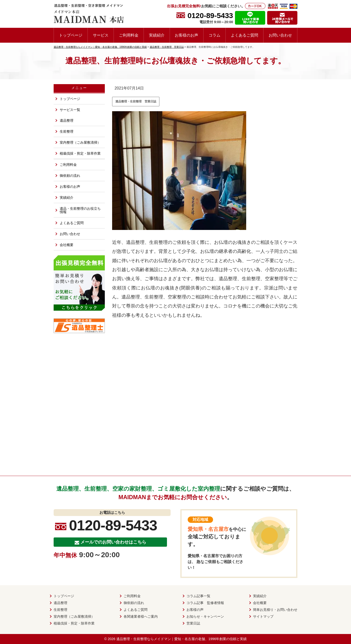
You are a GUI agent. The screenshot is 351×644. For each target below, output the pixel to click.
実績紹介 (157, 35)
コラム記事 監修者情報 (205, 603)
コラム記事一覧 (198, 596)
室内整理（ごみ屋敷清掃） (80, 142)
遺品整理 (67, 120)
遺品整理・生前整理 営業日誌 (136, 101)
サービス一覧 (70, 110)
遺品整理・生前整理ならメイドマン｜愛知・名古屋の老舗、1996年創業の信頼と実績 (181, 639)
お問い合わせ (280, 35)
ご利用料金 (129, 35)
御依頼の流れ (70, 176)
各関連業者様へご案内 (141, 616)
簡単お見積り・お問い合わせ (275, 610)
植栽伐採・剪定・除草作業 (80, 153)
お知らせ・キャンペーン (205, 616)
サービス (101, 35)
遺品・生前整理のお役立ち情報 (80, 210)
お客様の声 (195, 610)
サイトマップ (263, 616)
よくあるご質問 (244, 35)
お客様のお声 (186, 35)
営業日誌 (193, 623)
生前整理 (67, 131)
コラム (214, 35)
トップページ (71, 35)
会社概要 (67, 245)
